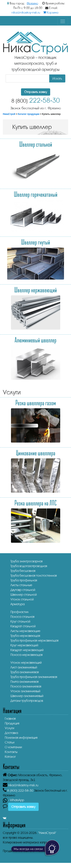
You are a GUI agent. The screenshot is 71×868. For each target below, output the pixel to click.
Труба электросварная (27, 561)
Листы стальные (21, 585)
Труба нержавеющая (25, 636)
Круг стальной (20, 621)
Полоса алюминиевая (26, 686)
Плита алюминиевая (25, 682)
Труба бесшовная (23, 571)
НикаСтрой (9, 114)
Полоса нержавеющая (27, 655)
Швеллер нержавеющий (35, 290)
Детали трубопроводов (27, 701)
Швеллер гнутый (35, 242)
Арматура (18, 604)
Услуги (9, 728)
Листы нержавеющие (25, 631)
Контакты (11, 752)
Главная (10, 719)
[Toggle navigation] (63, 21)
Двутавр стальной (23, 590)
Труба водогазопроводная (29, 566)
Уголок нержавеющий (26, 663)
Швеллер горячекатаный (36, 194)
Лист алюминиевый (24, 667)
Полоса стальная (22, 617)
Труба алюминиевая (25, 672)
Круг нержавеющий (24, 645)
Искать (57, 79)
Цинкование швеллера (36, 453)
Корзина (51, 13)
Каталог (10, 757)
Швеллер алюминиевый (27, 696)
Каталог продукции (29, 114)
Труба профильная (24, 580)
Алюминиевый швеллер (35, 340)
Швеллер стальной (36, 144)
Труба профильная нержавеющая (34, 641)
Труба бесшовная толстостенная (34, 576)
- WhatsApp (13, 800)
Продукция (12, 723)
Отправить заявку (36, 92)
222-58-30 (36, 100)
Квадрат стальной (23, 626)
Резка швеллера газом (36, 403)
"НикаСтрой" (47, 833)
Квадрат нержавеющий (27, 650)
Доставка (11, 733)
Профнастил (20, 612)
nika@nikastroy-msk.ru (26, 13)
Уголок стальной (22, 599)
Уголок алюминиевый (25, 691)
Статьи (10, 742)
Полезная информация (21, 738)
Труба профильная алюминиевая (34, 677)
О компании (13, 747)
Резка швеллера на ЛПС (35, 503)
